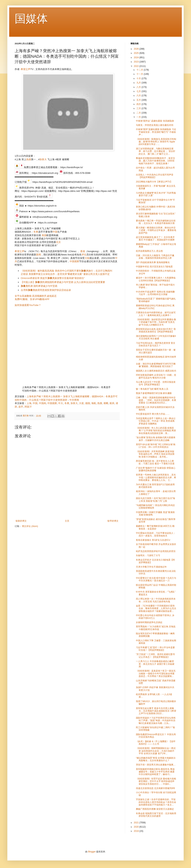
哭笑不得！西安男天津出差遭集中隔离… (156, 765)
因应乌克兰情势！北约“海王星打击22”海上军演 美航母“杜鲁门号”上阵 (155, 500)
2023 (137, 62)
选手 (21, 407)
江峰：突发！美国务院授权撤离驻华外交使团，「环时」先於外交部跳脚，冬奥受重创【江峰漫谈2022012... (156, 400)
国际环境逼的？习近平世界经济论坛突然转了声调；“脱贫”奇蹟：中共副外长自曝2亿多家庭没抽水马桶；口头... (156, 721)
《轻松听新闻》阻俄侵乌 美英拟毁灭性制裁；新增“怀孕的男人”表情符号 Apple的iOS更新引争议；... (156, 142)
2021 (137, 823)
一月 (139, 117)
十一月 (140, 74)
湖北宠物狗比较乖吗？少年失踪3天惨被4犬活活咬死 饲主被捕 (156, 337)
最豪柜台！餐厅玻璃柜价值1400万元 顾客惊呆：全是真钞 (155, 527)
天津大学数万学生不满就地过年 (151, 567)
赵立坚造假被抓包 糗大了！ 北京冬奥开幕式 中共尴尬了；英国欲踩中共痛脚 (155, 238)
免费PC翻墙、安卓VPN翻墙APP (32, 299)
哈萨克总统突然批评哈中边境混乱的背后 (156, 551)
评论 (84, 255)
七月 (139, 91)
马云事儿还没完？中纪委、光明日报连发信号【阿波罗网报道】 (156, 383)
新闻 (39, 255)
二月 (139, 113)
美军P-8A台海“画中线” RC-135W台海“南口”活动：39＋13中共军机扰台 (156, 446)
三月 (139, 108)
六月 (139, 96)
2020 (137, 827)
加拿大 (43, 159)
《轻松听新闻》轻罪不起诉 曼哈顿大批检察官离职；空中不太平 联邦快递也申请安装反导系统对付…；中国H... (156, 781)
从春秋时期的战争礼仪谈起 (149, 622)
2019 (137, 831)
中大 (61, 403)
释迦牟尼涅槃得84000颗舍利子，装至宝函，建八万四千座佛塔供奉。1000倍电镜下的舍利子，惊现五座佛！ (155, 161)
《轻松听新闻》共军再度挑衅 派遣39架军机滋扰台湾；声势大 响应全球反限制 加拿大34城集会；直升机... (155, 454)
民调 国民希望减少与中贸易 (39, 286)
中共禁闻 (74, 400)
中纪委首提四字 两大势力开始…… (153, 414)
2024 (137, 58)
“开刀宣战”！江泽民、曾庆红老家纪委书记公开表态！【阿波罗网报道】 (155, 656)
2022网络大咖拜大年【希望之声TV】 (154, 182)
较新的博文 (21, 521)
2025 (137, 53)
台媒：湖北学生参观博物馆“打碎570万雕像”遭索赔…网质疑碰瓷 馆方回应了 (156, 365)
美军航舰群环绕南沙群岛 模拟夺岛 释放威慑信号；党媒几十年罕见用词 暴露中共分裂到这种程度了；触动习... (155, 772)
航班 (112, 403)
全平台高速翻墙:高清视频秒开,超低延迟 (36, 296)
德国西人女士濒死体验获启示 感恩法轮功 (156, 371)
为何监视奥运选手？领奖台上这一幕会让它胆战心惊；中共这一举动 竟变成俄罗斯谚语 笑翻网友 (156, 421)
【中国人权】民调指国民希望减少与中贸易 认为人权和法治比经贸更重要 (63, 282)
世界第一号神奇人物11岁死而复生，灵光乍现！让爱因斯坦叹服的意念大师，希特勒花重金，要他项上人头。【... (156, 477)
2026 (137, 49)
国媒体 (31, 19)
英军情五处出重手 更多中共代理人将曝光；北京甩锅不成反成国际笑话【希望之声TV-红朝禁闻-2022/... (156, 711)
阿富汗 (28, 407)
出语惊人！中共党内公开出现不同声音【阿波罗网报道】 (155, 176)
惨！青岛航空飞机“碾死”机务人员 (152, 389)
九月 (139, 83)
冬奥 (36, 232)
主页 (67, 521)
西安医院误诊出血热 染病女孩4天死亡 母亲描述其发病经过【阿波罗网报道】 (156, 330)
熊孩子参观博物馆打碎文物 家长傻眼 (154, 393)
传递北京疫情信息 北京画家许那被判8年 (156, 788)
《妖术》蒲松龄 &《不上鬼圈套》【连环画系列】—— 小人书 (156, 743)
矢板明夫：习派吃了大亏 (148, 555)
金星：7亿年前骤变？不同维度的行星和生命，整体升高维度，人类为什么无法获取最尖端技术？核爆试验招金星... (156, 608)
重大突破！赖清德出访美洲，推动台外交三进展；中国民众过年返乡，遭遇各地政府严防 (156, 230)
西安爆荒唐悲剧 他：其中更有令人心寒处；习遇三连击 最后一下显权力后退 (155, 462)
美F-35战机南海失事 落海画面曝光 (153, 262)
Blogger (92, 852)
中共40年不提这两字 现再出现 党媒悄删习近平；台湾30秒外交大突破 (155, 293)
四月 (139, 104)
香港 (83, 251)
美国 (44, 235)
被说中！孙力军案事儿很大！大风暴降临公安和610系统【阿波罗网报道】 (156, 279)
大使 (81, 403)
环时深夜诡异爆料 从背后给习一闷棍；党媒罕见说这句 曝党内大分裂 (156, 376)
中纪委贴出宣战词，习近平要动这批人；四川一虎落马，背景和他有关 (156, 534)
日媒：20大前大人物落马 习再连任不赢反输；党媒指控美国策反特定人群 (155, 257)
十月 (139, 78)
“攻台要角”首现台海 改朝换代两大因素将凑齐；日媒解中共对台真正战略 (156, 439)
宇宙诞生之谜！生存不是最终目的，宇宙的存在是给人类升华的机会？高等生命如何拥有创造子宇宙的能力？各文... (156, 802)
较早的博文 (113, 521)
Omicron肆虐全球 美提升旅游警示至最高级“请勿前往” (53, 278)
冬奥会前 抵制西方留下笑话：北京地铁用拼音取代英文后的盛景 (156, 815)
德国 (88, 403)
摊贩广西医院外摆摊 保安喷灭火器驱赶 (155, 809)
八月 (139, 87)
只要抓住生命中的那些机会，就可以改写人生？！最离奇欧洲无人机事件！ (156, 314)
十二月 (140, 70)
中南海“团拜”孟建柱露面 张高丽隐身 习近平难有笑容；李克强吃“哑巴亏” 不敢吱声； (156, 132)
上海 (29, 403)
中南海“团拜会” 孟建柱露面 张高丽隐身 (155, 121)
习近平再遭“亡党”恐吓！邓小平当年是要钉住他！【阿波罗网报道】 (155, 649)
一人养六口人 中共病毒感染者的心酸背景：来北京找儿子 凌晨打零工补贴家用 (155, 664)
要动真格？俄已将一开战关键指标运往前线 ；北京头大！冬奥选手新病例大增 (156, 222)
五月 (139, 100)
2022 (137, 66)
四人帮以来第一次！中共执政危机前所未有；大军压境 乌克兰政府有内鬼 (156, 600)
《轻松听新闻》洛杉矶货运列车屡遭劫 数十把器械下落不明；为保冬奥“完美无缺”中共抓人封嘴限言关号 (156, 322)
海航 (94, 403)
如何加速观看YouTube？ (28, 305)
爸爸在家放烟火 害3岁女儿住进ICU (153, 540)
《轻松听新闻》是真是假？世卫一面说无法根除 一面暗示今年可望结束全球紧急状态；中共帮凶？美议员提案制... (156, 674)
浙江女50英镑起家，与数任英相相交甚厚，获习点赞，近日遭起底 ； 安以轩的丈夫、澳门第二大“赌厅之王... (156, 151)
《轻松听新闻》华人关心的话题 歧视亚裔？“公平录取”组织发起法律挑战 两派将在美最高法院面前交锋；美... (156, 431)
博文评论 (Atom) (30, 526)
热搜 (29, 159)
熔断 (106, 403)
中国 (55, 232)
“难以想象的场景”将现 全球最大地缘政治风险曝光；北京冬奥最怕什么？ (156, 759)
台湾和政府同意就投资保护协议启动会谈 (46, 290)
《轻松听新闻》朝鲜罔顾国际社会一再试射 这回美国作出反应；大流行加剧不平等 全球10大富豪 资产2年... (156, 751)
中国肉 (43, 403)
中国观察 (74, 261)
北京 (58, 242)
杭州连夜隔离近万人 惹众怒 (149, 251)
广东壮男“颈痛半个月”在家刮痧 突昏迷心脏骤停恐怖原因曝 (156, 469)
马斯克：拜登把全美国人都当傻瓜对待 (155, 125)
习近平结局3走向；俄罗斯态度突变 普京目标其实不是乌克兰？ (156, 344)
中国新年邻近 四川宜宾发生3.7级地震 (154, 267)
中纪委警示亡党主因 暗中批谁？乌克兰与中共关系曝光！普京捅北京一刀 (156, 579)
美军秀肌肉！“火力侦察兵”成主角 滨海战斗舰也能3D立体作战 (156, 628)
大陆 (87, 258)
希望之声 (26, 69)
